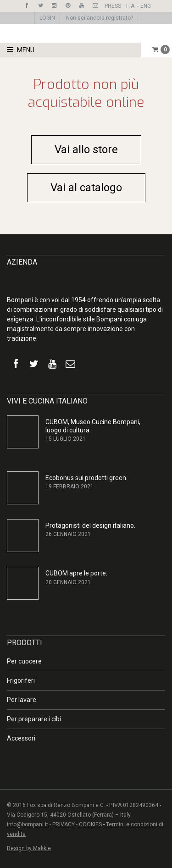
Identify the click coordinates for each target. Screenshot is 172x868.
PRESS (113, 6)
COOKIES (90, 824)
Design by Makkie (29, 848)
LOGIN (47, 18)
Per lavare (22, 700)
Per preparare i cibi (34, 719)
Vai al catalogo (86, 188)
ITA (130, 6)
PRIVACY (64, 824)
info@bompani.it (28, 824)
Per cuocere (24, 661)
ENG (146, 6)
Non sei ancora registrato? (100, 18)
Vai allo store (86, 149)
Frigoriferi (21, 680)
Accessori (21, 738)
